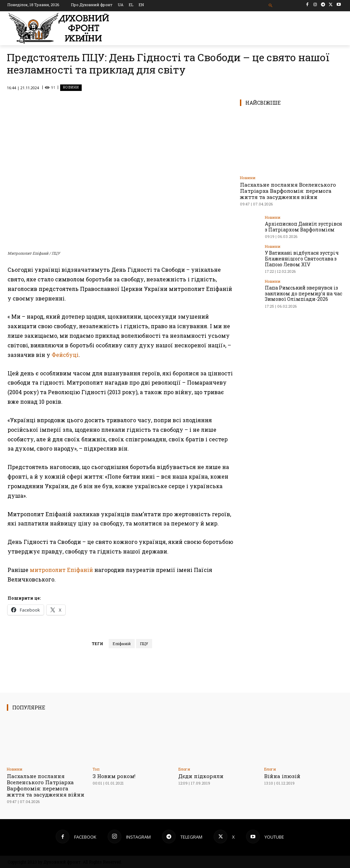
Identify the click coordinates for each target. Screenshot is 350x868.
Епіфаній (122, 644)
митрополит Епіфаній (61, 570)
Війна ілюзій (282, 776)
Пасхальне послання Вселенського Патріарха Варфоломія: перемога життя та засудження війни (288, 191)
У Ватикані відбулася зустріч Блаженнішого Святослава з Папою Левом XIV (299, 257)
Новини (71, 88)
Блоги (184, 769)
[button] (271, 6)
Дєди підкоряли (201, 776)
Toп (96, 769)
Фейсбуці (65, 355)
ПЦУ (144, 644)
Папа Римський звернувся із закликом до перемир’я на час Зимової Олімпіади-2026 (300, 291)
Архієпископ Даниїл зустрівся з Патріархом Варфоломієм (302, 226)
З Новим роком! (114, 776)
